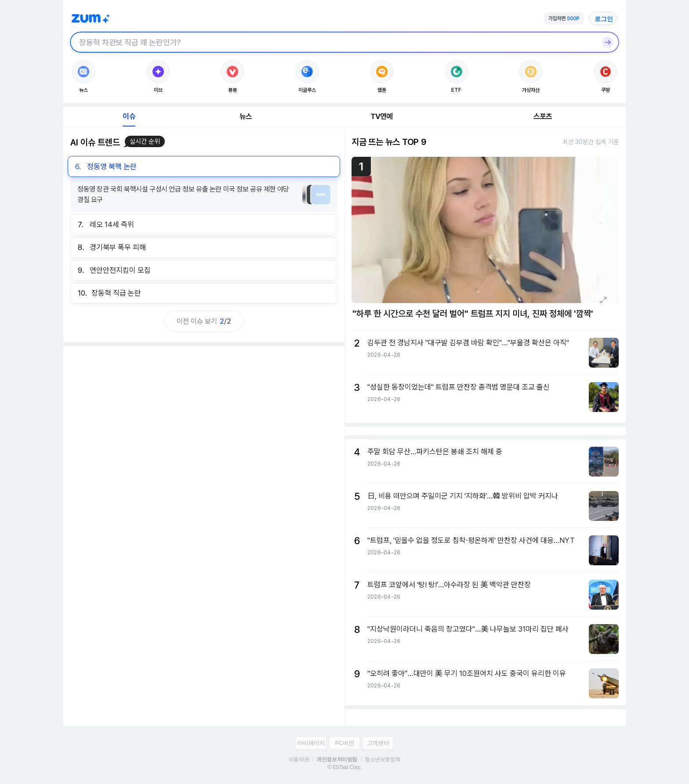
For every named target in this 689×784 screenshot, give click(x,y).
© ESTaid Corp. (344, 767)
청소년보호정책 (383, 759)
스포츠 (543, 116)
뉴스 (246, 116)
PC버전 (344, 743)
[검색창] (333, 42)
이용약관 (299, 759)
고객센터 (378, 743)
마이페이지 (311, 743)
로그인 (604, 19)
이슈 (129, 116)
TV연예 (382, 116)
